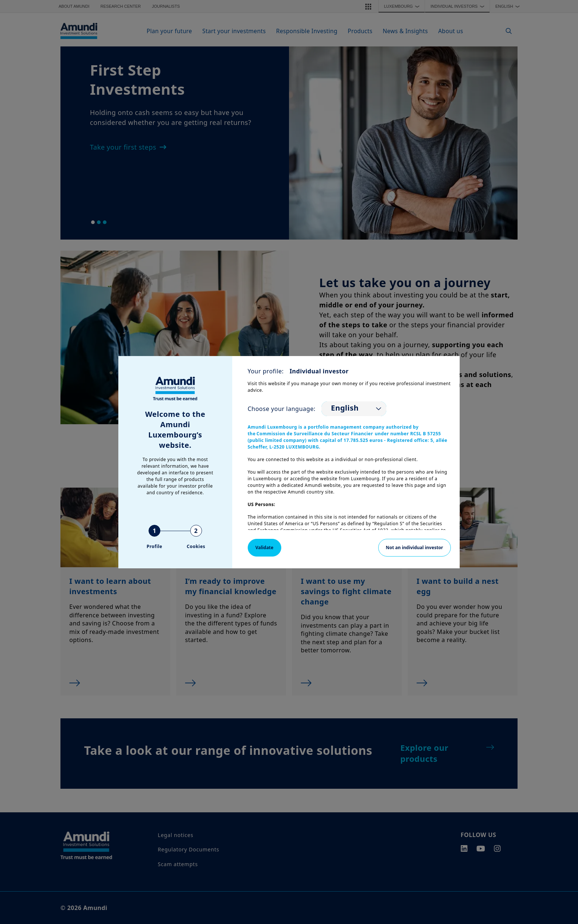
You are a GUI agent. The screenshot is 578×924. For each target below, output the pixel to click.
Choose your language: (282, 409)
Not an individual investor (415, 548)
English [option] (345, 408)
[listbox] (354, 409)
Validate (264, 548)
